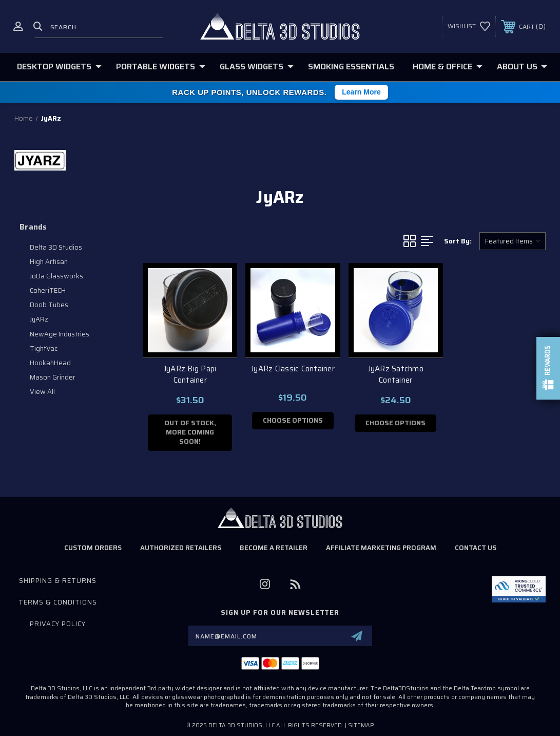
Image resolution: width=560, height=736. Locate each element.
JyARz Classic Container (293, 369)
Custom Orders (93, 548)
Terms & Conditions (58, 602)
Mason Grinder (53, 377)
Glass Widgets (257, 67)
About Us (522, 67)
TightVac (44, 348)
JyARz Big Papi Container (190, 375)
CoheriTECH (48, 290)
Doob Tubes (49, 305)
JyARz (39, 319)
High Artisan (49, 262)
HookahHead (50, 363)
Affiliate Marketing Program (381, 548)
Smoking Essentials (351, 67)
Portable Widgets (161, 67)
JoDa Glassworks (56, 276)
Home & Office (448, 67)
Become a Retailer (274, 548)
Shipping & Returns (58, 581)
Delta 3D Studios (56, 247)
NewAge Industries (60, 334)
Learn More (361, 92)
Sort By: (458, 241)
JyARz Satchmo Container (396, 375)
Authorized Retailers (181, 548)
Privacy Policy (58, 624)
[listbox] (513, 241)
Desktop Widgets (59, 67)
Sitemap (361, 725)
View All (42, 392)
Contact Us (476, 548)
